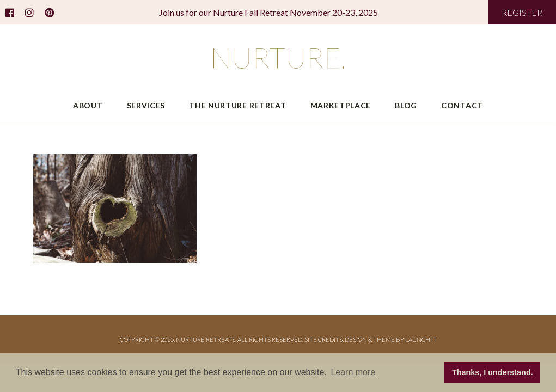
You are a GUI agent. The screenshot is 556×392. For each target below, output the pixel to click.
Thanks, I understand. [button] (493, 372)
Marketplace (341, 105)
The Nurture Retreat (237, 105)
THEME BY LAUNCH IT (405, 339)
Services (146, 105)
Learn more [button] (353, 372)
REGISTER (522, 12)
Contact (462, 105)
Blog (406, 105)
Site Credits (323, 339)
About (88, 105)
